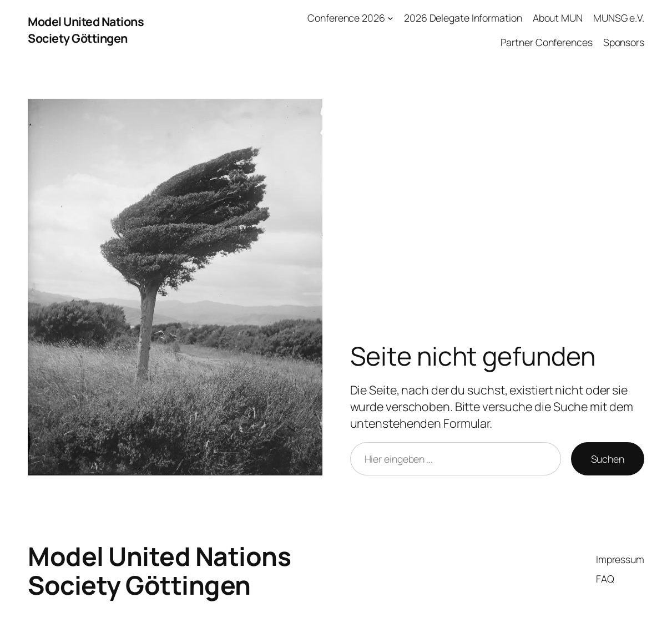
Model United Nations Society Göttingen (86, 30)
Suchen (608, 459)
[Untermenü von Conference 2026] (390, 18)
